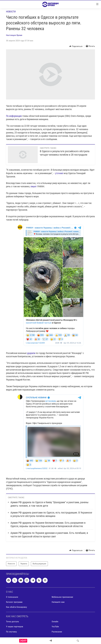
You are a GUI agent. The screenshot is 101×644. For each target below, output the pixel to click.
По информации (14, 116)
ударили (31, 353)
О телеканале (12, 597)
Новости (11, 12)
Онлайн (55, 621)
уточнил (59, 173)
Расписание (57, 632)
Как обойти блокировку (17, 607)
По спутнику (11, 632)
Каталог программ (14, 602)
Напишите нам (58, 602)
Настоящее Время (14, 35)
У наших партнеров (15, 627)
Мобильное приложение (62, 597)
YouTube (55, 627)
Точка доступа (12, 621)
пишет (34, 186)
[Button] (76, 46)
